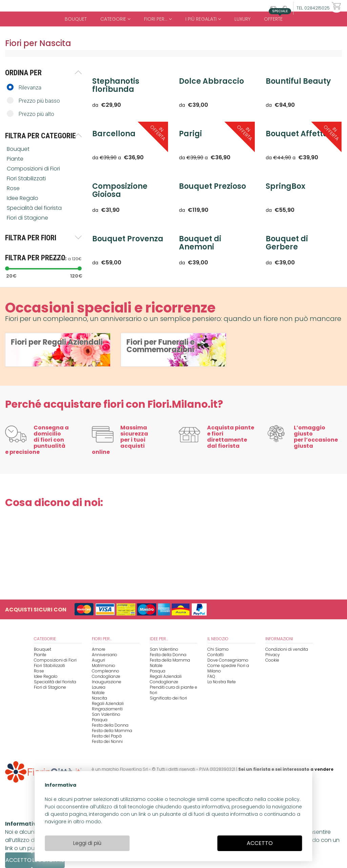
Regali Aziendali (108, 703)
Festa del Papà (107, 736)
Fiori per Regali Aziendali (57, 342)
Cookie (272, 660)
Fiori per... (158, 19)
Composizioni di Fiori (34, 169)
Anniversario (105, 655)
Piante (16, 159)
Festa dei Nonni (107, 741)
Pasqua (100, 720)
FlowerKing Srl (134, 769)
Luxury (242, 19)
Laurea (99, 687)
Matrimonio (104, 665)
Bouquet (76, 19)
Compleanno (106, 671)
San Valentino (106, 714)
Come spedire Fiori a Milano (228, 668)
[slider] (7, 268)
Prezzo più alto (30, 114)
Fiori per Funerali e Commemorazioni (160, 346)
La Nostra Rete (222, 682)
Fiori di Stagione (28, 218)
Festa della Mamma (112, 731)
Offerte (276, 17)
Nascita (99, 698)
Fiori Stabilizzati (27, 178)
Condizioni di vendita (287, 649)
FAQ (211, 676)
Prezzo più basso (33, 100)
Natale (98, 693)
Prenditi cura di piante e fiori (173, 690)
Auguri (98, 660)
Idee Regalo (23, 198)
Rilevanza (24, 87)
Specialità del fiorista (35, 208)
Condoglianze (106, 676)
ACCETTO (260, 843)
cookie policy (283, 799)
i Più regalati (203, 19)
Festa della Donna (110, 725)
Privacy (273, 655)
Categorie (115, 19)
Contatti (216, 655)
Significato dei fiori (168, 698)
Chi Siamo (218, 649)
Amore (99, 649)
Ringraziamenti (107, 709)
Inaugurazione (107, 682)
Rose (14, 188)
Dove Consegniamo (228, 660)
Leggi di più (87, 843)
